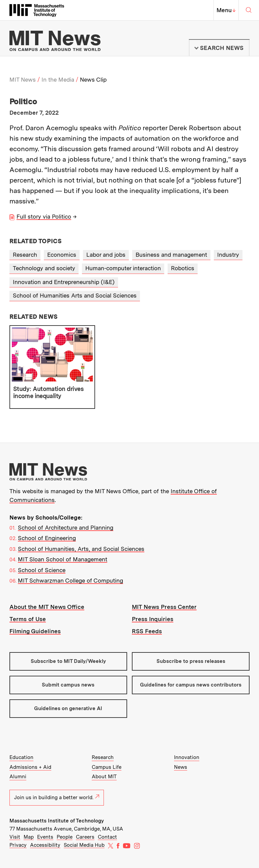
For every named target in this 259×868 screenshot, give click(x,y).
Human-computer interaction (123, 268)
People (65, 837)
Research (25, 255)
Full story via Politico (44, 217)
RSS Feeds (147, 631)
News (181, 767)
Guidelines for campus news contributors (191, 685)
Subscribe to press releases (191, 661)
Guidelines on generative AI (68, 708)
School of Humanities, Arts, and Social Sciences (81, 549)
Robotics (183, 268)
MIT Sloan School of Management (63, 559)
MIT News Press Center (164, 607)
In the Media (58, 80)
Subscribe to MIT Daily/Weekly (68, 661)
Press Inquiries (153, 619)
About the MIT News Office (47, 607)
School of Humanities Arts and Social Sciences (75, 296)
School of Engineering (47, 538)
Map (29, 837)
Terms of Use (28, 619)
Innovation (187, 757)
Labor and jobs (106, 255)
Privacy (18, 845)
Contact (107, 837)
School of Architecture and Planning (66, 528)
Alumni (18, 777)
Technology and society (44, 268)
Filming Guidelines (35, 631)
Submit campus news (68, 685)
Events (45, 837)
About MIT (104, 777)
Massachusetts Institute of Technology (57, 821)
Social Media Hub (84, 845)
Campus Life (107, 767)
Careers (85, 837)
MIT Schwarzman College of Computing (70, 581)
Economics (62, 255)
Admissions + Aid (30, 767)
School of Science (42, 570)
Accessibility (45, 845)
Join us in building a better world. (57, 797)
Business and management (171, 255)
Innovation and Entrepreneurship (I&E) (64, 282)
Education (21, 757)
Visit (15, 837)
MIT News (23, 80)
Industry (228, 255)
